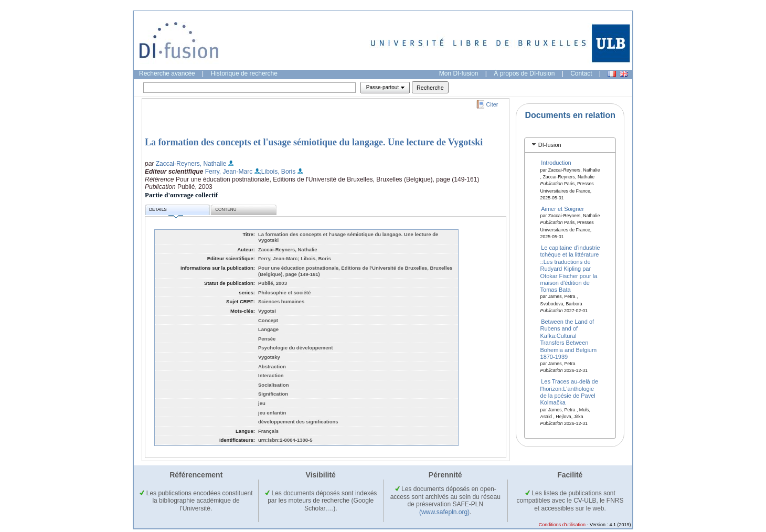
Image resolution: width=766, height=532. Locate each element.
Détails (166, 211)
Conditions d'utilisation (562, 525)
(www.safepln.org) (444, 512)
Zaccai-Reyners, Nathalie (191, 164)
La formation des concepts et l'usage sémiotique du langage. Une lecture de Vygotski (314, 142)
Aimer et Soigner (562, 209)
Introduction (556, 163)
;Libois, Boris (278, 172)
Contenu (226, 210)
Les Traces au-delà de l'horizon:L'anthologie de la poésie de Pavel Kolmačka (570, 392)
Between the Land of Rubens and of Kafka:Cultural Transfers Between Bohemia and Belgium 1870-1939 (569, 339)
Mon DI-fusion (459, 73)
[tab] (570, 145)
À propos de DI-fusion (524, 73)
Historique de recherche (244, 73)
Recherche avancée (167, 73)
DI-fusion (550, 145)
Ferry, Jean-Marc (229, 172)
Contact (581, 73)
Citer (492, 104)
